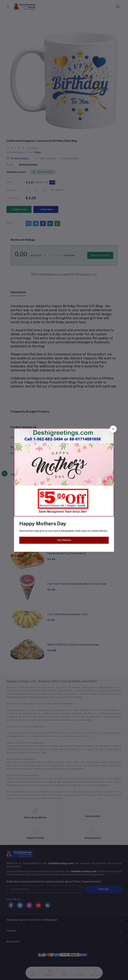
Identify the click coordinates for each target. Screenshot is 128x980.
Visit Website (64, 540)
